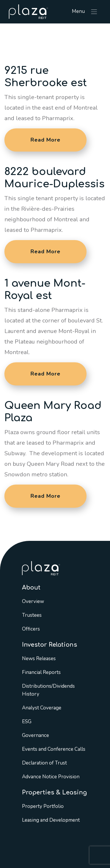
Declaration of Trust (44, 763)
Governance (35, 735)
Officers (31, 629)
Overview (33, 601)
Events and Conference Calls (54, 749)
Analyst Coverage (42, 708)
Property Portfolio (43, 806)
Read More (45, 140)
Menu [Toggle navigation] (85, 12)
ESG (27, 722)
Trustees (32, 615)
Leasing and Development (51, 820)
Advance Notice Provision (51, 777)
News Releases (39, 659)
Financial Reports (41, 672)
